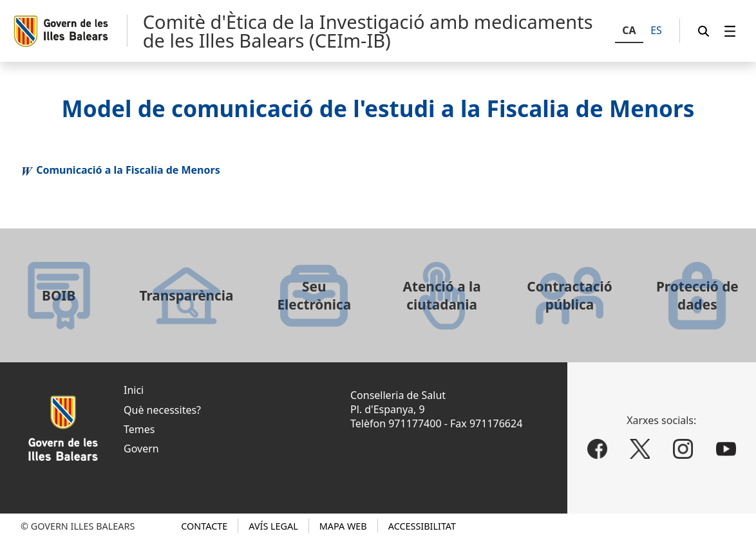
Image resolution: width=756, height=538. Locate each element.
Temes (139, 429)
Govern (141, 449)
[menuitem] (730, 31)
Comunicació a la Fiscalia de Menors (128, 170)
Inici (134, 390)
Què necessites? (162, 410)
